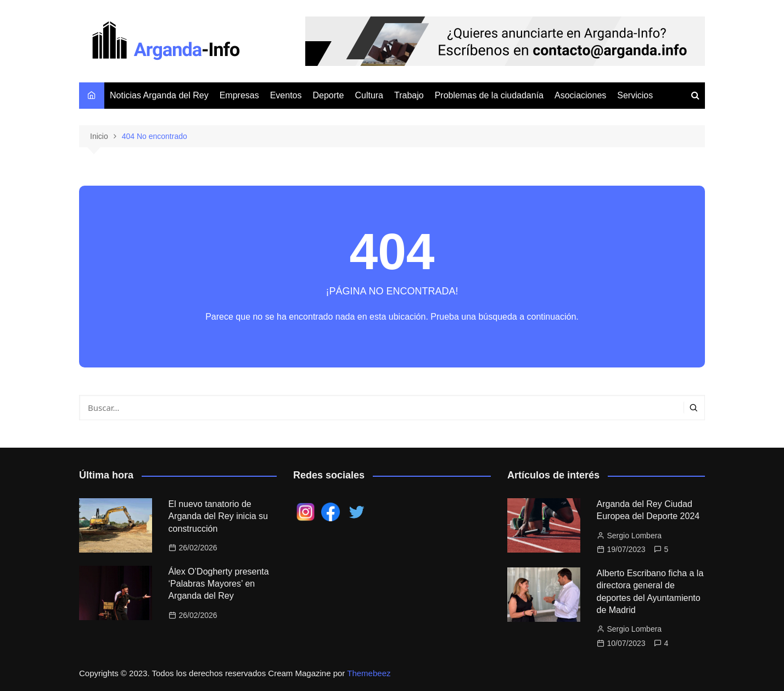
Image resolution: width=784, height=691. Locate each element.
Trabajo (409, 95)
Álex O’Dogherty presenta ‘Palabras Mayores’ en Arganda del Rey (219, 584)
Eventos (286, 95)
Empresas (239, 95)
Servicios (635, 95)
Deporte (329, 95)
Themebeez (369, 673)
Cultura (369, 95)
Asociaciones (580, 95)
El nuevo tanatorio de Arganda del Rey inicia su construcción (218, 516)
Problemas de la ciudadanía (489, 95)
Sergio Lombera (635, 536)
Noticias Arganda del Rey (159, 95)
